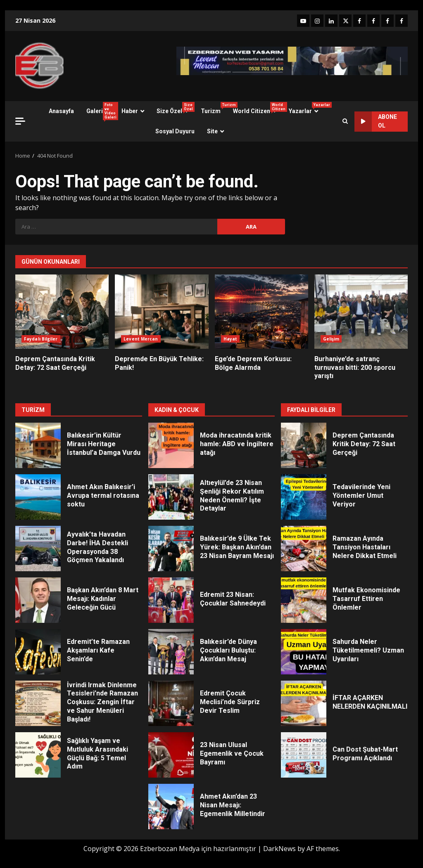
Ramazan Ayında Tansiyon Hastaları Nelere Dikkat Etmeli (304, 549)
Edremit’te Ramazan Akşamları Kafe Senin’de (38, 652)
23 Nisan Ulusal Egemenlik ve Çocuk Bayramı (171, 755)
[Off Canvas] (20, 121)
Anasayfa (61, 111)
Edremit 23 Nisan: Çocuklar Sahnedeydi (171, 600)
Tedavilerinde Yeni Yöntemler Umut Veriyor (304, 497)
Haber (130, 111)
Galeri (101, 111)
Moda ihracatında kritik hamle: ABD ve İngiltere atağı (171, 445)
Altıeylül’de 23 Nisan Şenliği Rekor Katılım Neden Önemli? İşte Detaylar (171, 497)
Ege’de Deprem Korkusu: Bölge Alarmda (261, 312)
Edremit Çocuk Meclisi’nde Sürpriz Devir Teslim (171, 703)
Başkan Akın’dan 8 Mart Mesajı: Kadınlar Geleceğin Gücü (38, 600)
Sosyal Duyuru (175, 131)
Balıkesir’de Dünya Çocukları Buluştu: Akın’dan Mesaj (171, 652)
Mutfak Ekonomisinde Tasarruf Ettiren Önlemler (304, 600)
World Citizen (258, 108)
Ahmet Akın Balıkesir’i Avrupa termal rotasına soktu (38, 497)
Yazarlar (307, 108)
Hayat (231, 339)
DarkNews (279, 849)
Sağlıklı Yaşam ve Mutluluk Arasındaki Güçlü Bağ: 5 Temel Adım (38, 755)
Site (212, 131)
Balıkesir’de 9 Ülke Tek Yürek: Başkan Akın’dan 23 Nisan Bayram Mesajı (171, 549)
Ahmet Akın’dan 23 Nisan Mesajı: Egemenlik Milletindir (171, 807)
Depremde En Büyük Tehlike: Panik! (162, 312)
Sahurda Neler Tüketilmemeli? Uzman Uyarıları (304, 652)
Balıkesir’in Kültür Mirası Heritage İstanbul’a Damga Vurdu (38, 445)
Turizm (214, 108)
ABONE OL (376, 122)
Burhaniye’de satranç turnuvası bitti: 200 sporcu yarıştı (361, 312)
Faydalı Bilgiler (41, 339)
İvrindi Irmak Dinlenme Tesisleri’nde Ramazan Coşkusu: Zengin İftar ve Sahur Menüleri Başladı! (38, 703)
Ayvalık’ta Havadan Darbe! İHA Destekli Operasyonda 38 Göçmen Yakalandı (38, 549)
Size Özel (176, 108)
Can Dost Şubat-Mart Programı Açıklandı (304, 755)
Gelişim (331, 339)
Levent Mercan (141, 339)
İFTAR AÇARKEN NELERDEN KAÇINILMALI (304, 703)
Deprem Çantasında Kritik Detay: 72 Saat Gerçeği (62, 312)
